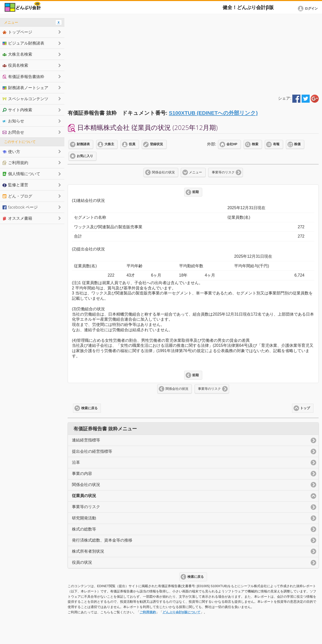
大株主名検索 (17, 54)
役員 (132, 144)
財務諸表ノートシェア (25, 88)
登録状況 (156, 144)
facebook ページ (20, 207)
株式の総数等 (84, 529)
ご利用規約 (148, 612)
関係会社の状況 (163, 172)
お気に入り (85, 156)
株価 (297, 144)
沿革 (76, 462)
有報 (276, 144)
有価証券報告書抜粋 (23, 77)
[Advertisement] (193, 53)
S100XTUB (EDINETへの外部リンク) (213, 113)
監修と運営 (15, 185)
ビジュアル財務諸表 (23, 43)
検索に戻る (89, 408)
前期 (195, 192)
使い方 (11, 151)
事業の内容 (82, 473)
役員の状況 (82, 562)
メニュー (195, 172)
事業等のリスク (223, 172)
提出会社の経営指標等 (92, 451)
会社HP (232, 144)
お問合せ (13, 132)
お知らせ (13, 121)
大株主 (109, 144)
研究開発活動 (84, 518)
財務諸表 (83, 144)
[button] (309, 9)
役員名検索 (15, 65)
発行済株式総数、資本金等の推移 (102, 540)
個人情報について (21, 174)
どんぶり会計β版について (182, 612)
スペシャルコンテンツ (25, 99)
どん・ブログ (17, 196)
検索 (255, 144)
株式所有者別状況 (88, 551)
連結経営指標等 (86, 440)
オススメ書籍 (17, 218)
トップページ (17, 32)
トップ (305, 408)
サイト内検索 (17, 110)
